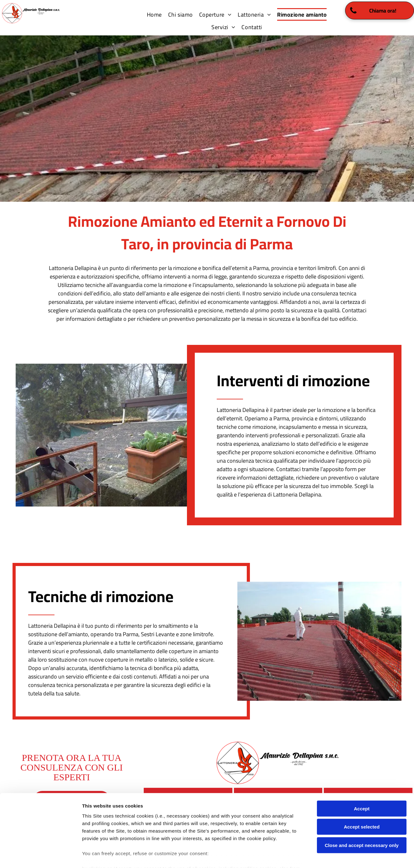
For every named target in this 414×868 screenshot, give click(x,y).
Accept (362, 771)
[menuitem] (154, 14)
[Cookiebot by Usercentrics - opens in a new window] (41, 856)
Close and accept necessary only (362, 808)
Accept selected (362, 790)
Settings (318, 856)
